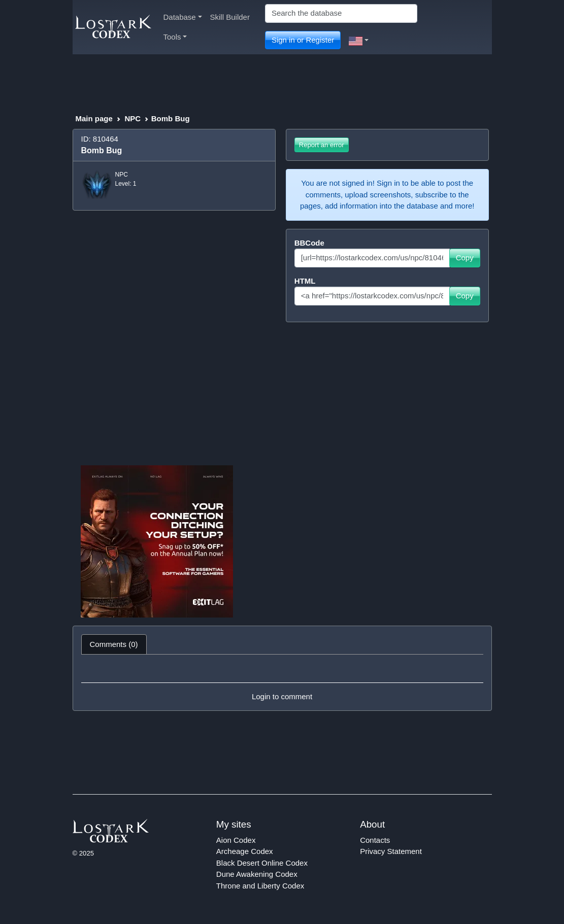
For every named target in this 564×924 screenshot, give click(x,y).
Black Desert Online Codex (262, 863)
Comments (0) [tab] (114, 644)
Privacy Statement (391, 851)
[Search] (341, 13)
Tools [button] (175, 37)
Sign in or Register (303, 40)
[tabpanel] (282, 682)
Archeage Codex (245, 851)
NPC (132, 118)
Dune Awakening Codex (257, 874)
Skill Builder (230, 17)
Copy (465, 258)
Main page (94, 118)
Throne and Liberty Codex (260, 886)
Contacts (375, 840)
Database (183, 17)
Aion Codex (236, 840)
